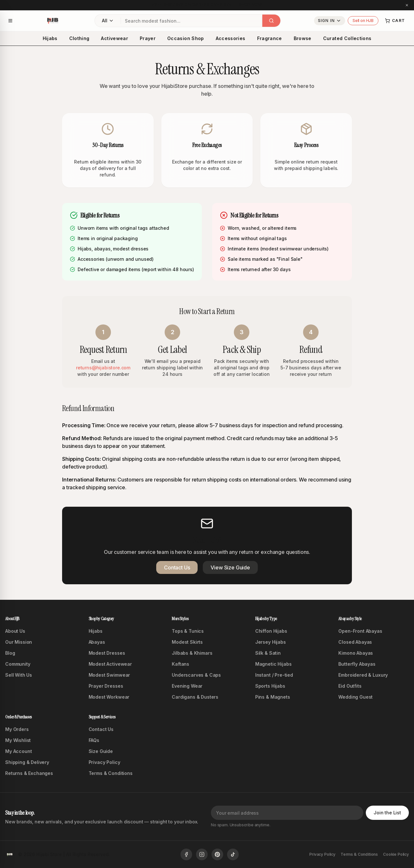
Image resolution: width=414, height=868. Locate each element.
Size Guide (101, 751)
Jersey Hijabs (271, 642)
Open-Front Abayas (360, 631)
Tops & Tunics (188, 631)
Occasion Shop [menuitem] (186, 38)
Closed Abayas (355, 642)
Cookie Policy (396, 854)
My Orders (17, 729)
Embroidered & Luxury (363, 675)
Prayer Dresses (106, 686)
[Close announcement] (407, 5)
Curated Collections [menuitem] (347, 38)
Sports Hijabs (270, 686)
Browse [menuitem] (303, 38)
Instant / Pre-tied (274, 675)
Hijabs (96, 631)
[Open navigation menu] (10, 21)
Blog (10, 653)
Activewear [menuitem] (114, 38)
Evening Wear (187, 686)
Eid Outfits (350, 686)
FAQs (94, 740)
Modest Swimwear (109, 675)
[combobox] (192, 21)
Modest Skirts (187, 642)
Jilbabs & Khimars (192, 653)
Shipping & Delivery (27, 762)
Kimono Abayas (356, 653)
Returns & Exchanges (29, 773)
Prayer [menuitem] (148, 38)
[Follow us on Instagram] (202, 854)
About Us (15, 631)
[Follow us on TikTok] (233, 854)
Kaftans (180, 664)
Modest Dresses (107, 653)
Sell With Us (19, 675)
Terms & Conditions (111, 773)
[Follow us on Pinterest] (217, 854)
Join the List (387, 813)
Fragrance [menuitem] (270, 38)
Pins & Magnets (273, 697)
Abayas (97, 642)
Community (18, 664)
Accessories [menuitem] (231, 38)
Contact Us (177, 567)
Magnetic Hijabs (273, 664)
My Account (18, 751)
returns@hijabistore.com (103, 368)
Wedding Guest (355, 697)
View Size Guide (230, 567)
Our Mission (19, 642)
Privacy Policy (104, 762)
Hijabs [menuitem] (50, 38)
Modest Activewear (110, 664)
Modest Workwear (109, 697)
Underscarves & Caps (196, 675)
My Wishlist (18, 740)
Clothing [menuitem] (79, 38)
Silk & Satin (268, 653)
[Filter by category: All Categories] (108, 21)
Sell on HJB (363, 21)
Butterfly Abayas (357, 664)
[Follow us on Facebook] (186, 854)
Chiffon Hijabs (271, 631)
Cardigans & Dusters (195, 697)
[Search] (271, 21)
